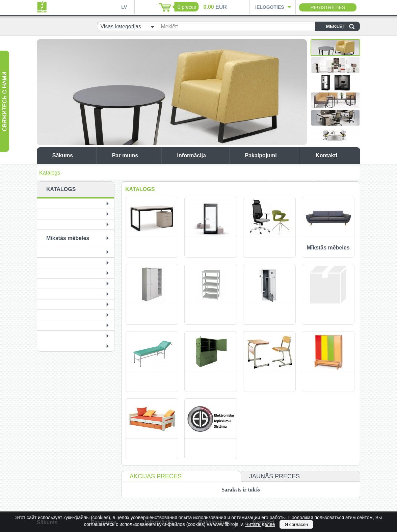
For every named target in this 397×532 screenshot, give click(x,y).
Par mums (135, 155)
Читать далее (260, 524)
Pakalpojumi (270, 155)
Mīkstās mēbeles (68, 238)
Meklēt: (169, 26)
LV (124, 7)
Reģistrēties (328, 7)
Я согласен (296, 524)
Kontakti (336, 155)
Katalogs (50, 173)
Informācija (201, 155)
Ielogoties (270, 7)
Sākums (72, 155)
